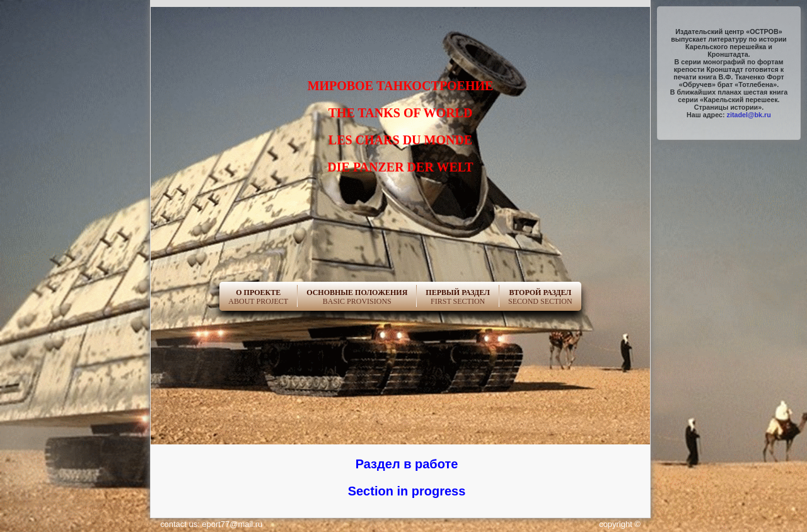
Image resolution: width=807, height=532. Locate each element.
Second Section (540, 297)
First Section (458, 297)
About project (258, 297)
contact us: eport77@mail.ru (211, 524)
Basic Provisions (357, 297)
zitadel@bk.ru (749, 115)
